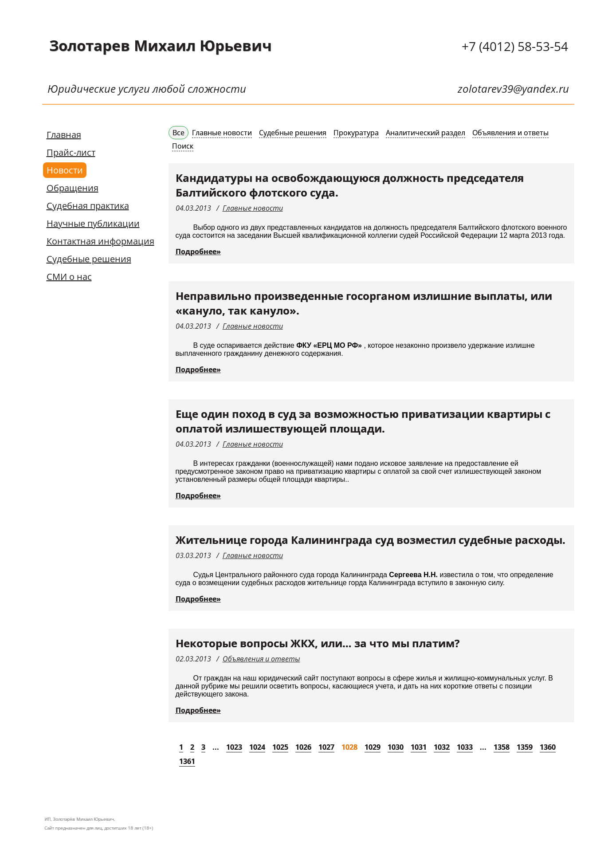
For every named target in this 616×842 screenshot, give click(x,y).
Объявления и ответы (510, 133)
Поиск (183, 146)
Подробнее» (198, 252)
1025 (280, 747)
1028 (349, 747)
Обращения (73, 188)
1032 (442, 747)
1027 (326, 747)
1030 (396, 747)
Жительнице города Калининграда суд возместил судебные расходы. (371, 540)
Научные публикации (93, 223)
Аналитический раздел (426, 133)
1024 (257, 747)
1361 (187, 761)
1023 (234, 747)
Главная (64, 135)
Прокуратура (356, 133)
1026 (303, 747)
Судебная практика (88, 206)
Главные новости (222, 133)
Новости (65, 170)
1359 (525, 747)
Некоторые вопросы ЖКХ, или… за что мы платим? (318, 643)
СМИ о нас (69, 277)
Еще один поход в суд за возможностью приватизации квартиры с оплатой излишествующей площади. (363, 421)
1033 (465, 747)
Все (179, 133)
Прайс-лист (71, 152)
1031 (419, 747)
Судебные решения (89, 259)
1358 (502, 747)
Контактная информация (100, 241)
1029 (373, 747)
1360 (548, 747)
